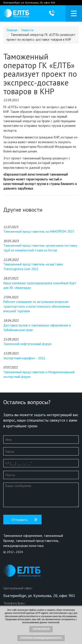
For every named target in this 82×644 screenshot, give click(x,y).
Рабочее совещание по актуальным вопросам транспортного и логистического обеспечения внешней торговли (37, 306)
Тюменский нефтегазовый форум (27, 344)
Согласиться (41, 629)
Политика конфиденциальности (41, 638)
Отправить (20, 520)
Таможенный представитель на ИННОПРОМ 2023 (39, 231)
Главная (12, 30)
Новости (27, 30)
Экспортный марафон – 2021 (24, 358)
